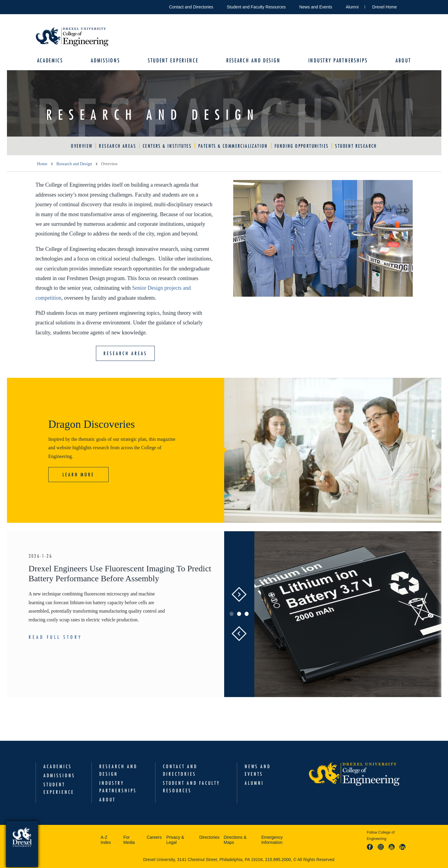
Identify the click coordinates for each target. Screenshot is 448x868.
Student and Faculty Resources (256, 7)
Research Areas (118, 146)
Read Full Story (55, 637)
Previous (239, 634)
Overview (82, 146)
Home (42, 164)
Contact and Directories (191, 7)
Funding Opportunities (302, 146)
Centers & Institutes (167, 146)
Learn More (78, 475)
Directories (210, 837)
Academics (50, 60)
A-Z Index (106, 840)
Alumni (352, 7)
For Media (129, 840)
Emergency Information (272, 840)
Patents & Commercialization (233, 146)
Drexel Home (385, 7)
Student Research (356, 146)
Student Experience (173, 60)
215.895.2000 (278, 860)
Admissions (105, 60)
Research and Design (253, 60)
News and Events (316, 7)
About (403, 60)
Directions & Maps (235, 840)
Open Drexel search (408, 6)
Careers (154, 837)
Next (239, 595)
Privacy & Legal (175, 840)
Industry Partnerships (338, 60)
